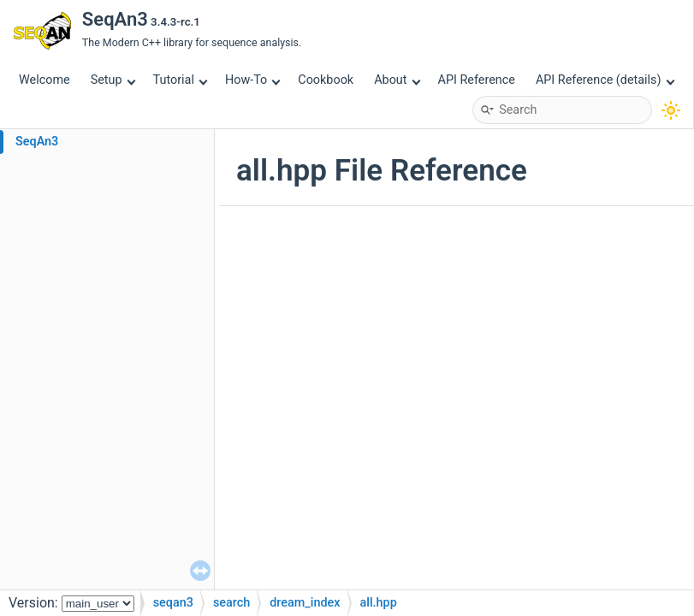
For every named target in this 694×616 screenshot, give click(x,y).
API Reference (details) (605, 80)
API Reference (477, 80)
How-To (253, 80)
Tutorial (181, 80)
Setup (113, 80)
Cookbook (326, 80)
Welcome (44, 80)
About (397, 80)
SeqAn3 (37, 142)
